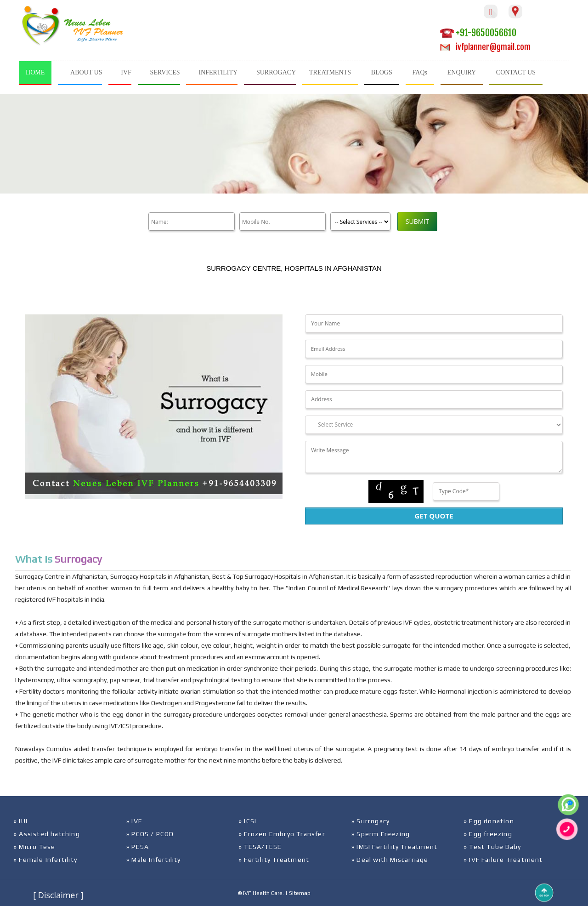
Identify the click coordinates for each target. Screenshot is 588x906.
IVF (126, 72)
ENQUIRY (462, 72)
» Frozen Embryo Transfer (282, 834)
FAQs (420, 72)
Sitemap (300, 893)
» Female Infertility (45, 860)
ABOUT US (86, 72)
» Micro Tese (34, 847)
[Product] (357, 222)
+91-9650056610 (478, 33)
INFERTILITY (218, 72)
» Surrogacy (370, 821)
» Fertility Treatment (274, 860)
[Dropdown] (434, 425)
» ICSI (248, 821)
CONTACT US (516, 72)
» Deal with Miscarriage (390, 860)
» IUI (21, 821)
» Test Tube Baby (492, 847)
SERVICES (165, 72)
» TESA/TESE (260, 847)
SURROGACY (276, 72)
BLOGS (382, 72)
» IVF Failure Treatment (503, 860)
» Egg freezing (488, 834)
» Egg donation (489, 821)
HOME (35, 72)
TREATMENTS (330, 72)
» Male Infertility (154, 860)
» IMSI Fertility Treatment (394, 847)
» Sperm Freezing (381, 834)
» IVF (134, 821)
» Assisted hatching (47, 834)
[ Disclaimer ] (58, 895)
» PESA (138, 847)
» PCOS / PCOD (150, 834)
